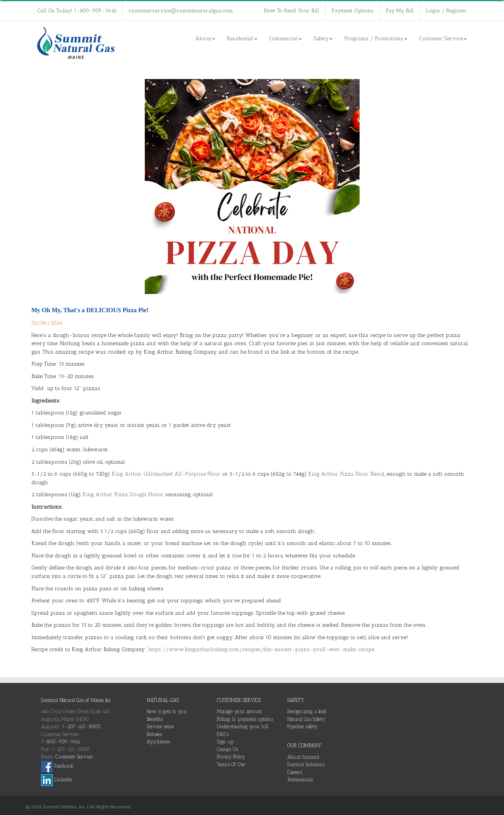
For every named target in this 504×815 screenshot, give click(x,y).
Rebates (154, 734)
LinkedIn (57, 780)
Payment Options (352, 11)
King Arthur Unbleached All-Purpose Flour (166, 474)
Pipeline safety (302, 726)
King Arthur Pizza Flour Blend (346, 474)
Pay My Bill (400, 11)
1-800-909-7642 (61, 742)
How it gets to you (167, 711)
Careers (295, 772)
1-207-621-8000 (81, 726)
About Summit (303, 757)
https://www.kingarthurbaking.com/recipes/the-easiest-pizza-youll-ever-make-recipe (261, 649)
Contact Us (227, 749)
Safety (323, 39)
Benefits (155, 719)
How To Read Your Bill (292, 11)
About (205, 39)
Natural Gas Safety (306, 719)
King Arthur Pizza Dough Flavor (123, 494)
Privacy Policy (231, 757)
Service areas (160, 726)
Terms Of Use (231, 764)
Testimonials (300, 780)
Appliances (158, 742)
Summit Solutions (306, 764)
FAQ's (223, 734)
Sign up (225, 742)
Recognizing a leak (307, 711)
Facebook (57, 766)
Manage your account (239, 711)
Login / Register (446, 11)
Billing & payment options (245, 719)
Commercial (285, 39)
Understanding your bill (243, 726)
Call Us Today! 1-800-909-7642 (77, 11)
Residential (242, 39)
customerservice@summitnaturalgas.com (181, 11)
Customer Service (443, 39)
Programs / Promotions (376, 39)
